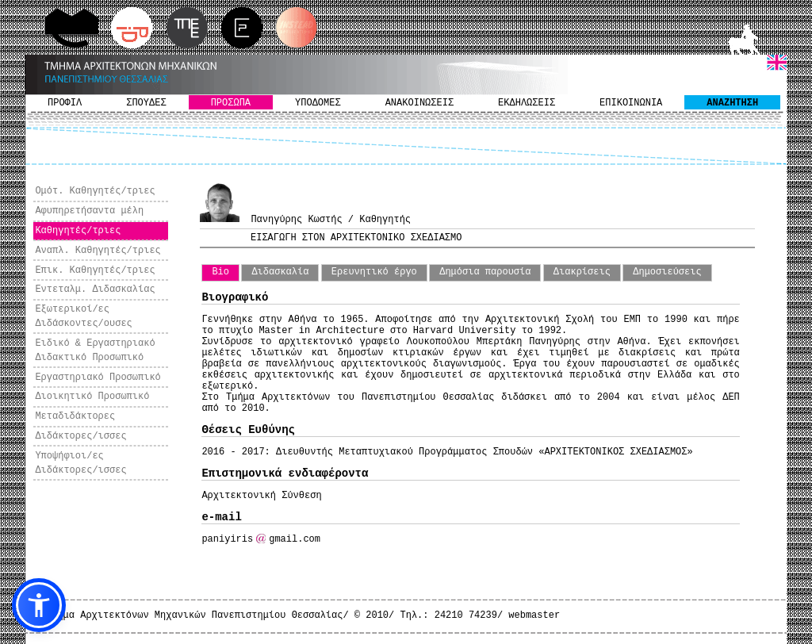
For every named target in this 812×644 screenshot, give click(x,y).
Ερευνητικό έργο (374, 272)
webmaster (534, 615)
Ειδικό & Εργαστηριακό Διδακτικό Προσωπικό (95, 351)
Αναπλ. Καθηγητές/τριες (98, 251)
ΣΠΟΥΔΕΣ (146, 103)
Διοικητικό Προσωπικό (92, 397)
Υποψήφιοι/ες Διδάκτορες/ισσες (80, 463)
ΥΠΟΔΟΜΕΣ (318, 103)
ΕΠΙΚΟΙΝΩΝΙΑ (631, 103)
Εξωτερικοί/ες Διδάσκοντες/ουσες (83, 316)
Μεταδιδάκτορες (75, 416)
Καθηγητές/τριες (78, 231)
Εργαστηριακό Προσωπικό (98, 378)
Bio (220, 272)
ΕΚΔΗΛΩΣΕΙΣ (527, 103)
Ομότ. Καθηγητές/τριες (95, 191)
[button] (39, 605)
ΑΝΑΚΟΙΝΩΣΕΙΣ (419, 103)
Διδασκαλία (280, 272)
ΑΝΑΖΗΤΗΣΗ (732, 103)
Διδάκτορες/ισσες (80, 436)
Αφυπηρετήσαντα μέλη (89, 211)
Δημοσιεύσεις (667, 272)
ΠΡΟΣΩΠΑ (231, 103)
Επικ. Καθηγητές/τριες (95, 270)
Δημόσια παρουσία (485, 272)
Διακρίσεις (582, 272)
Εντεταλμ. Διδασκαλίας (95, 289)
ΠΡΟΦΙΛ (65, 103)
